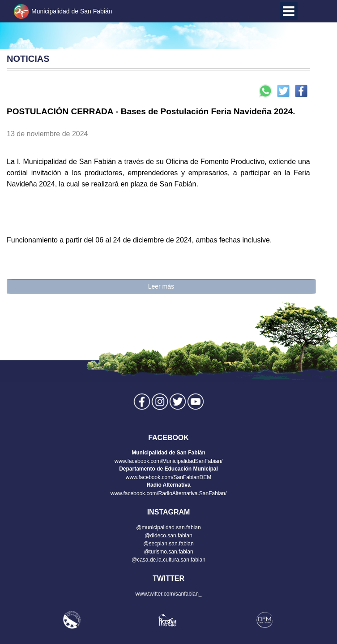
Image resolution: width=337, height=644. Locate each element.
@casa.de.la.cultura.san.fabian (168, 560)
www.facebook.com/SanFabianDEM (168, 477)
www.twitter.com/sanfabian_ (168, 594)
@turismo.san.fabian (168, 552)
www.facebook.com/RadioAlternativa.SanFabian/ (168, 493)
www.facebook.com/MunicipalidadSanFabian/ (168, 461)
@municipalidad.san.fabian (168, 527)
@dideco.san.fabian (168, 536)
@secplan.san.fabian (168, 544)
